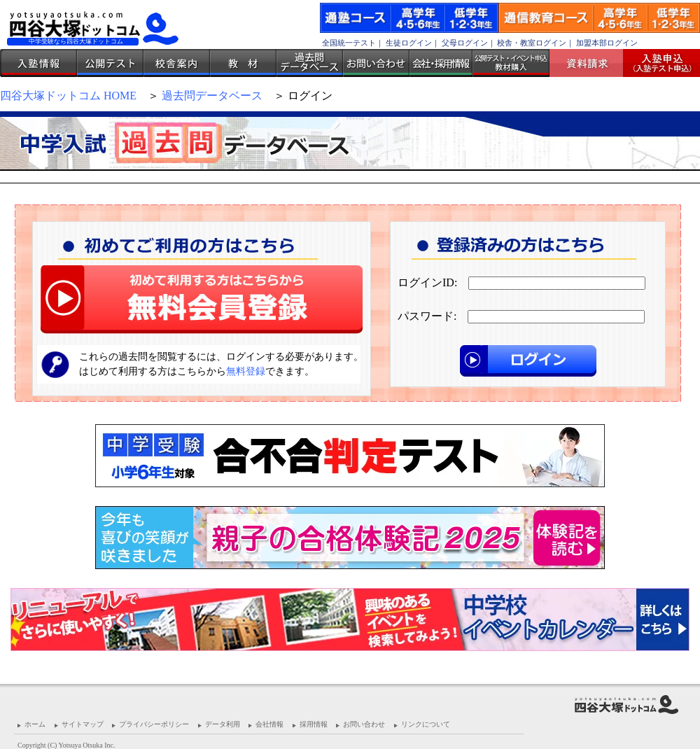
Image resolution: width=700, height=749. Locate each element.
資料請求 (591, 63)
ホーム (35, 724)
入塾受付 (656, 63)
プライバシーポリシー (154, 724)
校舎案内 (177, 63)
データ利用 (223, 724)
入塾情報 (38, 63)
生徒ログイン (409, 43)
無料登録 (246, 371)
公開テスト (110, 63)
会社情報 (269, 724)
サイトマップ (83, 724)
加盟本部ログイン (607, 43)
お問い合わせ (376, 63)
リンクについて (426, 724)
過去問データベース (310, 63)
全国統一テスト (349, 43)
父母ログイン (465, 43)
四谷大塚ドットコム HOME (68, 96)
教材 (243, 63)
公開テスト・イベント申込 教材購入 (511, 63)
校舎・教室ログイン (532, 43)
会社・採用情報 (441, 63)
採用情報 (314, 724)
